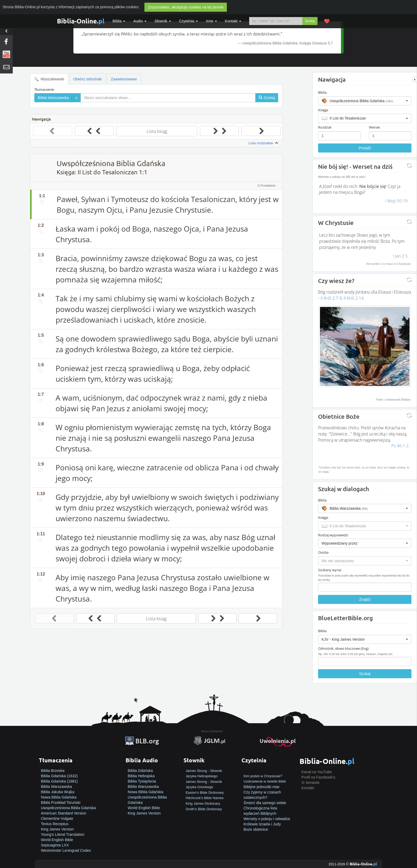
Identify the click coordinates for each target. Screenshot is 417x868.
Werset (374, 127)
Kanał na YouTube (317, 772)
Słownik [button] (163, 21)
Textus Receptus (55, 824)
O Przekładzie (266, 186)
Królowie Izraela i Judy (262, 824)
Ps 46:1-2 (400, 446)
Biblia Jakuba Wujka (58, 792)
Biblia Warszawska (57, 787)
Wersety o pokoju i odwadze (267, 819)
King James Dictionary (203, 803)
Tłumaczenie (44, 89)
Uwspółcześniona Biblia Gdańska (68, 808)
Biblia (119, 21)
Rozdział (325, 127)
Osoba (323, 552)
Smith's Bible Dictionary (204, 809)
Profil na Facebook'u (318, 777)
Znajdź (365, 599)
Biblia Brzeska (53, 771)
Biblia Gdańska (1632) (59, 776)
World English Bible (57, 840)
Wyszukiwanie (49, 79)
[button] (365, 101)
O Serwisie (311, 783)
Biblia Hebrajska (141, 776)
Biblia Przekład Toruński (61, 803)
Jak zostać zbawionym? (263, 771)
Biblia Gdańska (140, 771)
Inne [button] (211, 21)
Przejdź (365, 148)
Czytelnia (188, 21)
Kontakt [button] (233, 21)
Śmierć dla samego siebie (265, 803)
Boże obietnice (256, 829)
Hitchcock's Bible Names (205, 798)
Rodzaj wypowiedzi (333, 535)
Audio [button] (140, 21)
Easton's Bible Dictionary (205, 793)
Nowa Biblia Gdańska (59, 797)
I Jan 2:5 (400, 256)
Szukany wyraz (330, 570)
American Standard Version (64, 813)
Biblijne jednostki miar (262, 787)
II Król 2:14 (354, 298)
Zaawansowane (124, 79)
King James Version (57, 829)
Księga (323, 110)
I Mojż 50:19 (397, 201)
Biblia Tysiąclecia (142, 781)
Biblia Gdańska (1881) (59, 781)
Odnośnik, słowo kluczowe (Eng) (343, 648)
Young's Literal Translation (63, 834)
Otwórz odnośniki (87, 79)
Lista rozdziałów (264, 143)
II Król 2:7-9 (331, 298)
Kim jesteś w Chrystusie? (263, 776)
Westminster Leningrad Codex (66, 850)
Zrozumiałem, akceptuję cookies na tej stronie (186, 7)
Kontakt (308, 788)
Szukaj (310, 21)
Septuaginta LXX (55, 845)
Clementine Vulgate (57, 818)
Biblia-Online (81, 21)
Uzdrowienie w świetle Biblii (265, 781)
